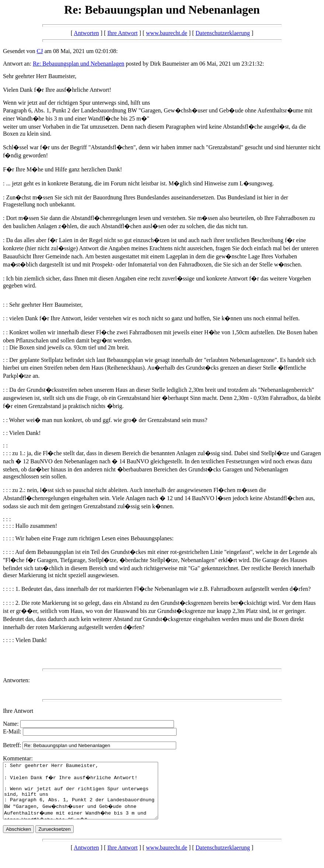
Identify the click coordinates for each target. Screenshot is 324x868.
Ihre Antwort (122, 33)
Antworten (86, 33)
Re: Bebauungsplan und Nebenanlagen (79, 64)
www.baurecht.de (167, 33)
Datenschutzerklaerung (223, 33)
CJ (40, 51)
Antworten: (16, 680)
